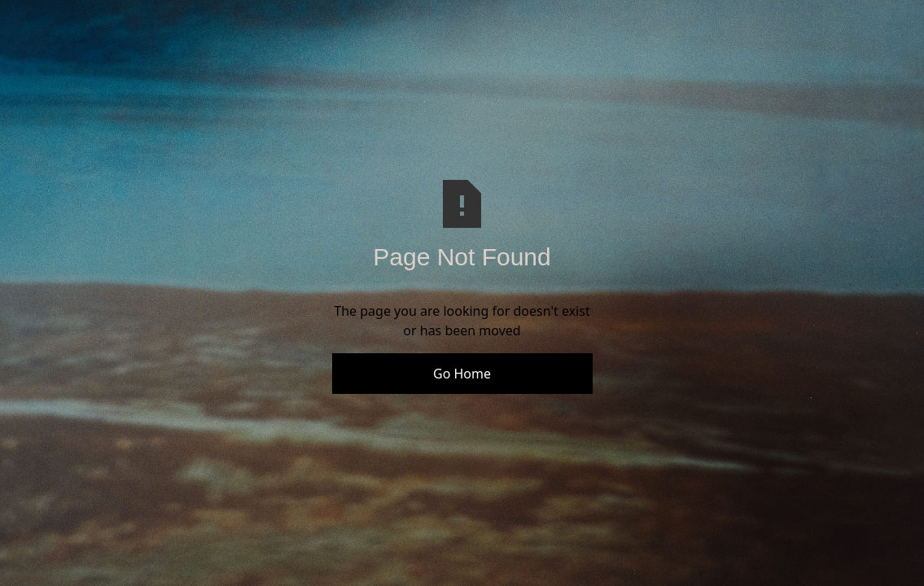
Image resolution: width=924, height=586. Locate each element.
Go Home (462, 374)
